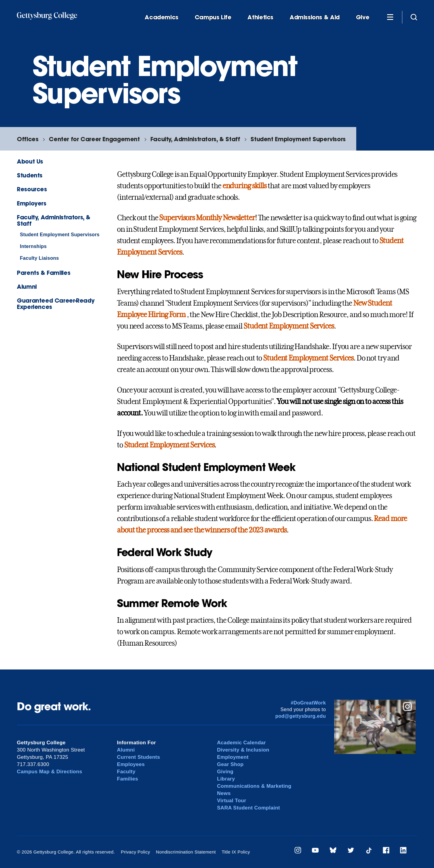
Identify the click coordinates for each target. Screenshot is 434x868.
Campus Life (213, 17)
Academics (162, 17)
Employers (32, 203)
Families (127, 779)
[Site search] (414, 17)
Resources (32, 189)
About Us (30, 161)
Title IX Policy (236, 852)
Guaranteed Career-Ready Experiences (56, 304)
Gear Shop (230, 764)
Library (226, 779)
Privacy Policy (135, 852)
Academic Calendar (241, 743)
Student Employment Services (289, 326)
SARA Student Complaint (248, 808)
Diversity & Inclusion (243, 750)
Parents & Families (44, 273)
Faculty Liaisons (39, 258)
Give (363, 17)
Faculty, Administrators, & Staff (195, 139)
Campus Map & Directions (50, 772)
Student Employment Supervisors (298, 139)
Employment (233, 757)
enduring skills (244, 186)
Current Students (138, 757)
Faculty (126, 772)
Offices (28, 139)
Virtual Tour (232, 801)
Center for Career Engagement (94, 139)
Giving (225, 772)
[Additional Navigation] (390, 17)
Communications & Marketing (254, 786)
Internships (33, 246)
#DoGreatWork (308, 703)
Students (30, 175)
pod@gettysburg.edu (301, 716)
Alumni (27, 286)
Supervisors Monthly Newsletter (207, 218)
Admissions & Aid (315, 17)
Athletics (260, 17)
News (224, 793)
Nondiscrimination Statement (186, 852)
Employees (131, 764)
